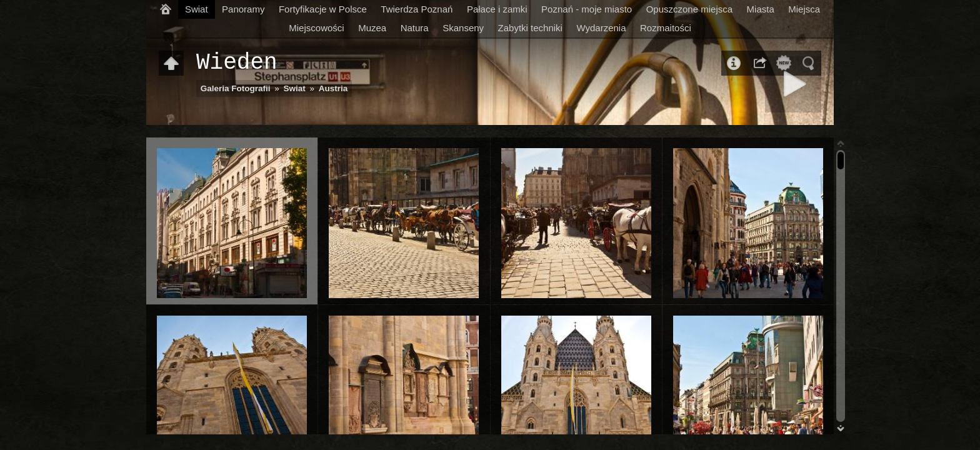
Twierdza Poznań (417, 9)
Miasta (761, 9)
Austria (333, 88)
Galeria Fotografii (236, 88)
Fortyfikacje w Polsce (323, 9)
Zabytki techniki (530, 28)
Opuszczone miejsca (689, 9)
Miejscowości (316, 28)
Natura (415, 28)
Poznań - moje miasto (587, 9)
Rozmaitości (666, 28)
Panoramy (243, 9)
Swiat (197, 9)
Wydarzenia (601, 28)
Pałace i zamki (497, 9)
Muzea (372, 28)
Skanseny (463, 28)
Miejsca (804, 9)
